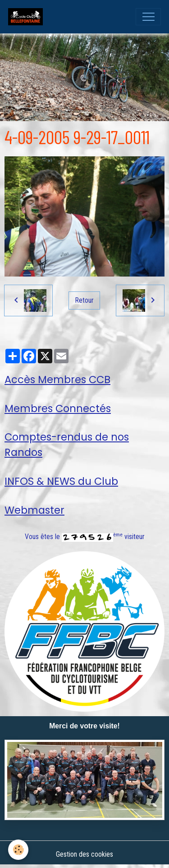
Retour (84, 300)
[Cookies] (18, 850)
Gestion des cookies (84, 854)
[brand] (27, 17)
